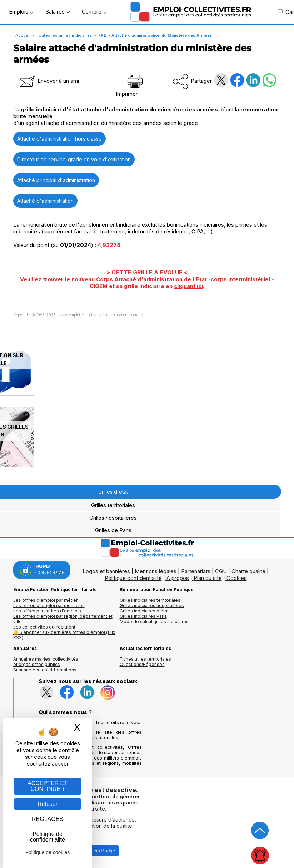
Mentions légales (156, 571)
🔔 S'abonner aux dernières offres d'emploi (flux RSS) (64, 635)
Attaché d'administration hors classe (59, 139)
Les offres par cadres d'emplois (47, 611)
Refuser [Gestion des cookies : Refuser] (48, 804)
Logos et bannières (106, 571)
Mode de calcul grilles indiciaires (154, 622)
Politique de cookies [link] (48, 852)
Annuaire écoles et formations (45, 670)
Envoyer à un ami (49, 81)
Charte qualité (248, 571)
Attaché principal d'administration (56, 180)
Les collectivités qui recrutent (44, 627)
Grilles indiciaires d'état (144, 611)
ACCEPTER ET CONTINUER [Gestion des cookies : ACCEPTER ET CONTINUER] (48, 786)
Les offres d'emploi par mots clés (49, 605)
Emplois (21, 12)
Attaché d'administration (45, 201)
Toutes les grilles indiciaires (64, 35)
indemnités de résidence (158, 231)
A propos (178, 578)
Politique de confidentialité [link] (48, 837)
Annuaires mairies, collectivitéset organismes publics (46, 662)
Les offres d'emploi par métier (45, 600)
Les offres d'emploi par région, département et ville (63, 619)
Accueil (23, 35)
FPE (102, 35)
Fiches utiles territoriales (145, 659)
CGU (221, 571)
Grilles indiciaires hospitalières (152, 605)
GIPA (198, 231)
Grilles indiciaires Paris (143, 616)
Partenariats (196, 571)
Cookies (237, 578)
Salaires (58, 12)
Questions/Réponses (142, 664)
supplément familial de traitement (84, 231)
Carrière (94, 12)
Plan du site (208, 578)
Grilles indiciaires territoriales (150, 600)
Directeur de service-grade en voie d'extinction (74, 159)
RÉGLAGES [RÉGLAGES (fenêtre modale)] (48, 819)
